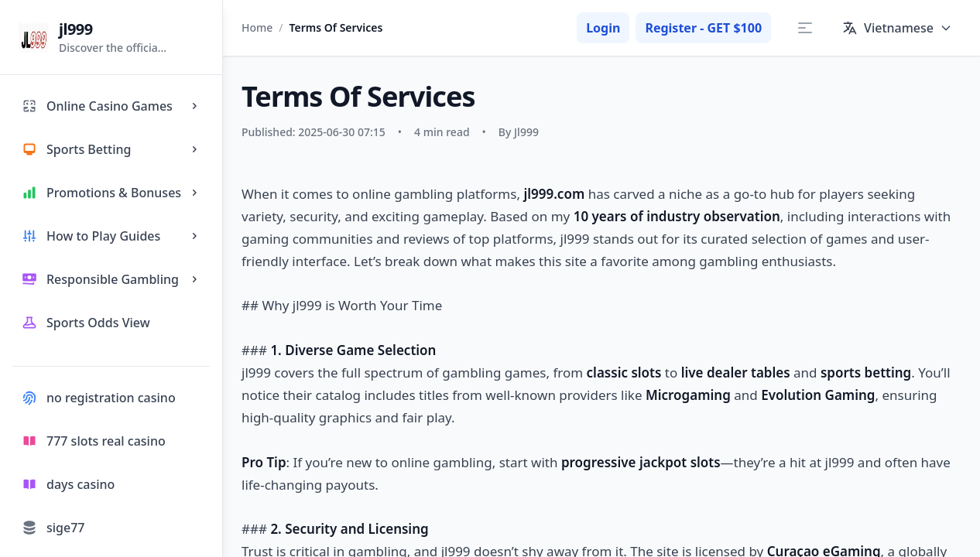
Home (257, 27)
